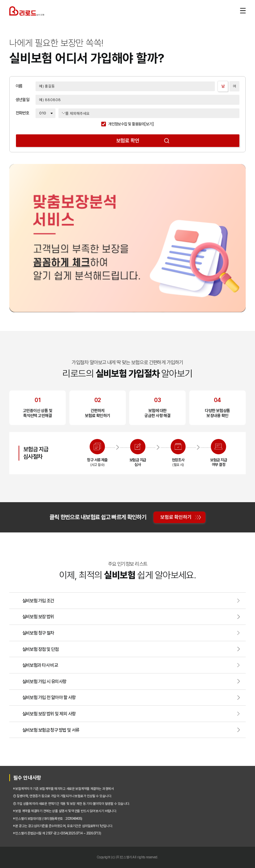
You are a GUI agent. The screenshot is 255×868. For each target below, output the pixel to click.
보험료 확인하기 (176, 517)
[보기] (149, 124)
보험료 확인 (128, 141)
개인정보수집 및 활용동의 (126, 124)
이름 (19, 86)
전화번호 (23, 113)
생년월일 (23, 100)
